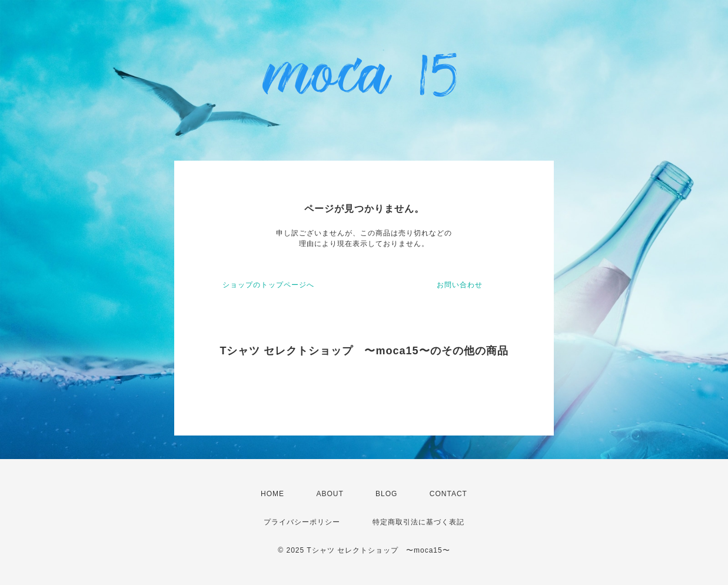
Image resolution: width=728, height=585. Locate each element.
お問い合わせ (460, 285)
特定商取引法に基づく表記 (418, 522)
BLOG (386, 494)
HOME (272, 494)
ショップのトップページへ (268, 285)
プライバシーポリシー (302, 522)
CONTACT (448, 494)
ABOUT (330, 494)
